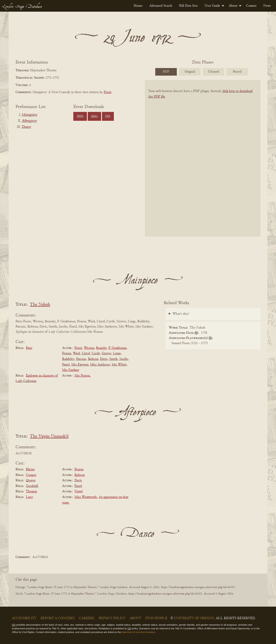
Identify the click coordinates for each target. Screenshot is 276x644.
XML (94, 116)
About (233, 6)
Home (138, 6)
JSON (80, 116)
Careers (87, 618)
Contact (251, 6)
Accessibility (24, 618)
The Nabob (40, 305)
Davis (104, 359)
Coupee (31, 475)
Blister (30, 469)
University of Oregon (194, 618)
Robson (93, 359)
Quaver (31, 480)
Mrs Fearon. (82, 376)
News (267, 6)
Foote (108, 92)
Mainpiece (30, 115)
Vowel (78, 491)
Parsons (81, 359)
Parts (29, 348)
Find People (156, 618)
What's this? (181, 314)
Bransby (101, 348)
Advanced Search (161, 6)
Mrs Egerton (80, 365)
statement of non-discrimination (138, 632)
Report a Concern (58, 618)
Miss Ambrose (100, 365)
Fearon (67, 353)
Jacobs (124, 359)
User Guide (212, 6)
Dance (26, 127)
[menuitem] (138, 6)
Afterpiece (29, 121)
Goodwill (32, 486)
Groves (107, 353)
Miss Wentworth (86, 497)
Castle (96, 353)
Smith (114, 359)
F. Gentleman (117, 348)
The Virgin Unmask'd (49, 436)
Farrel (66, 365)
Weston (89, 348)
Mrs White (119, 365)
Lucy (29, 497)
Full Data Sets (188, 6)
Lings (117, 353)
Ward (76, 353)
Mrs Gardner (71, 370)
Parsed (237, 72)
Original (190, 72)
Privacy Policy (112, 618)
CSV (108, 116)
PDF (166, 72)
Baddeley (68, 359)
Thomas (31, 491)
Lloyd (86, 353)
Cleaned (214, 72)
